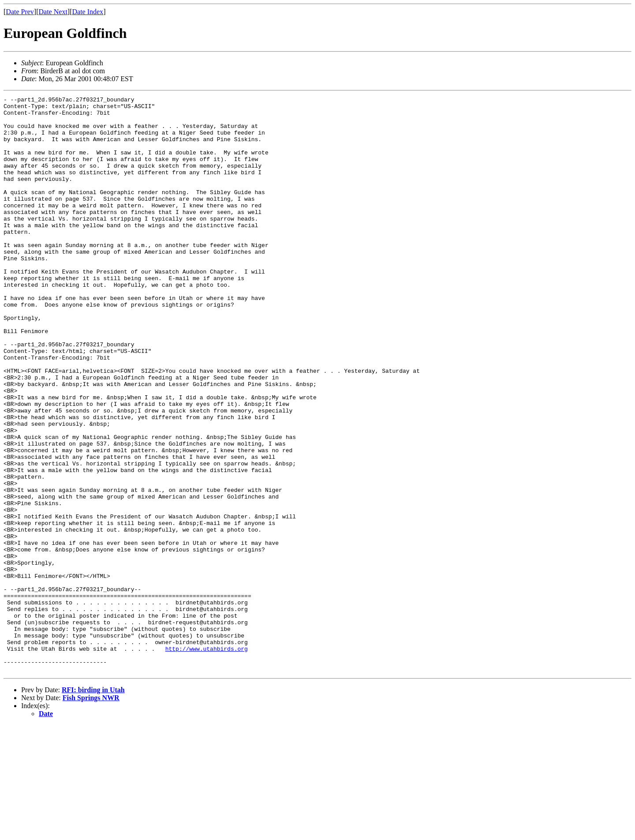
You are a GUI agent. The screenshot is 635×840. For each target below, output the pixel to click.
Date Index (88, 12)
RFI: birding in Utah (93, 805)
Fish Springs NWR (91, 813)
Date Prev (20, 12)
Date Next (53, 12)
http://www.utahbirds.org (207, 760)
